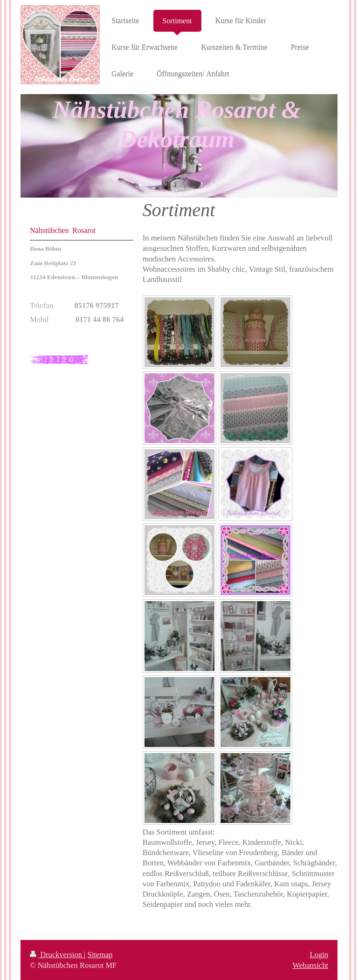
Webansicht (310, 965)
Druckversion (57, 955)
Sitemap (100, 955)
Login (319, 955)
